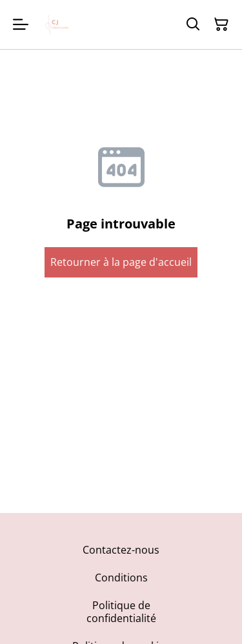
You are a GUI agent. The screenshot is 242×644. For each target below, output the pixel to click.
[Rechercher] (193, 25)
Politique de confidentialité (121, 611)
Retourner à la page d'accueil (121, 262)
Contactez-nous (121, 550)
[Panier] (221, 25)
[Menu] (21, 25)
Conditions (121, 578)
